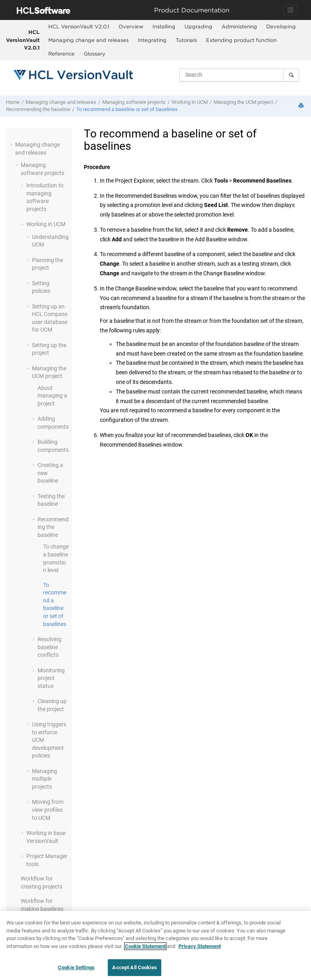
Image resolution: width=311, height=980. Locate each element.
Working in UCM (190, 102)
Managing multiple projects (45, 779)
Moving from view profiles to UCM (48, 810)
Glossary (95, 54)
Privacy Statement (200, 947)
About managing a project (52, 396)
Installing (164, 26)
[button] (12, 145)
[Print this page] (302, 106)
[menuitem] (79, 27)
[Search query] (239, 75)
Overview (131, 26)
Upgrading (198, 26)
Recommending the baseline (38, 109)
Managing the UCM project (243, 102)
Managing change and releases (88, 40)
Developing (281, 26)
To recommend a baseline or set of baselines (127, 109)
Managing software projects (134, 102)
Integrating (152, 40)
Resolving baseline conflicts (50, 647)
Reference (61, 54)
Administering (239, 26)
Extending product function (241, 40)
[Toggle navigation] (290, 10)
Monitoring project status (51, 678)
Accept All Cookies (134, 969)
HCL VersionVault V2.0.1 (23, 40)
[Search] (291, 75)
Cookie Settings (76, 969)
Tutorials (186, 40)
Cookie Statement (145, 947)
